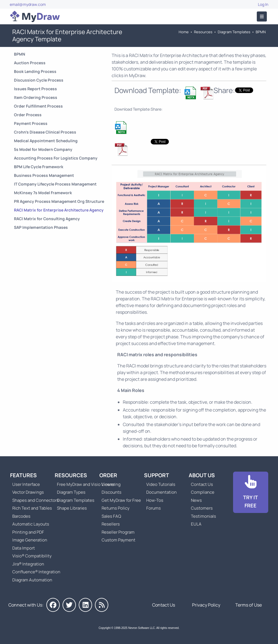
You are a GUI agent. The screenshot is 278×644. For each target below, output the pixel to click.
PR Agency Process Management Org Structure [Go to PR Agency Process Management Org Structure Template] (59, 201)
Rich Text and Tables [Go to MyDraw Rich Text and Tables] (32, 508)
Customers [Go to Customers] (202, 508)
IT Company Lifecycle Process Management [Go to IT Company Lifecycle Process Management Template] (55, 184)
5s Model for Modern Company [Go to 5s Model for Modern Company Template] (43, 149)
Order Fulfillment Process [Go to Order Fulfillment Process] (38, 106)
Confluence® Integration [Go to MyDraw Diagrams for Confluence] (36, 572)
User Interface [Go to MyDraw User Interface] (26, 484)
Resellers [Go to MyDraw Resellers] (111, 524)
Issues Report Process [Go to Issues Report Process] (35, 89)
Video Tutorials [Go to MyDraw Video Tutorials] (161, 484)
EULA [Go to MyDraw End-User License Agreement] (196, 524)
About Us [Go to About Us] (202, 475)
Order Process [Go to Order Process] (28, 115)
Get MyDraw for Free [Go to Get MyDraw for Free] (121, 500)
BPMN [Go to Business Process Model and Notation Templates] (261, 32)
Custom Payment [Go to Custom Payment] (118, 540)
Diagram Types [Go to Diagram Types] (71, 492)
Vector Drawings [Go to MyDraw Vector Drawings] (28, 492)
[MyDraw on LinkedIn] (85, 605)
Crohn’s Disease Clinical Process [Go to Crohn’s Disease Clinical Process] (45, 132)
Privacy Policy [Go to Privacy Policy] (206, 605)
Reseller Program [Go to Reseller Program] (118, 532)
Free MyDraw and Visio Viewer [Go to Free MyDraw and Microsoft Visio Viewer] (84, 484)
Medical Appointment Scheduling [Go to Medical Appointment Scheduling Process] (46, 141)
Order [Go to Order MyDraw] (108, 475)
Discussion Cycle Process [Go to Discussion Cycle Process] (39, 80)
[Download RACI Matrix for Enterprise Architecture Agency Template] (191, 93)
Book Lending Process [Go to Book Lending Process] (35, 71)
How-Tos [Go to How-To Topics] (155, 500)
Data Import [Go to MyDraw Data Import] (24, 548)
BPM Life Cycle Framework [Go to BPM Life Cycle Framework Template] (39, 167)
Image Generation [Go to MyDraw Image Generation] (30, 540)
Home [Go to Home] (184, 32)
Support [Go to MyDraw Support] (157, 475)
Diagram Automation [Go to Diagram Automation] (32, 580)
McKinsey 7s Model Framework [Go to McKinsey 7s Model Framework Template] (43, 193)
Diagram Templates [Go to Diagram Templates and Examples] (234, 32)
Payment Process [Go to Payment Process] (31, 123)
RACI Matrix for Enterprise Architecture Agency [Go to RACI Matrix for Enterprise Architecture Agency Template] (59, 210)
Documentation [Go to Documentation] (161, 492)
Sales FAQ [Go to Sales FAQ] (111, 516)
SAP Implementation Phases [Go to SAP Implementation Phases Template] (41, 227)
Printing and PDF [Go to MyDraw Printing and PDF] (28, 532)
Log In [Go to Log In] (263, 4)
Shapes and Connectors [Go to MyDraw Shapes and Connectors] (36, 500)
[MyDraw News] (102, 605)
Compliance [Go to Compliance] (203, 492)
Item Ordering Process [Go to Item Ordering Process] (36, 97)
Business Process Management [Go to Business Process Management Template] (44, 175)
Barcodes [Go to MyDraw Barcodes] (21, 516)
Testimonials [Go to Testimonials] (203, 516)
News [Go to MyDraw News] (196, 500)
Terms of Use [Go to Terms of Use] (249, 605)
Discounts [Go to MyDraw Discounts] (112, 492)
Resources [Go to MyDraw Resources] (203, 32)
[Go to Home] (35, 16)
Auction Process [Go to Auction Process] (30, 63)
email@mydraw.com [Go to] (28, 4)
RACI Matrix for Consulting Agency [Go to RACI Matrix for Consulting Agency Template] (47, 219)
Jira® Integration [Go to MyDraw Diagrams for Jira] (28, 564)
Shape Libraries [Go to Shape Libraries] (72, 508)
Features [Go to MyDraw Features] (23, 475)
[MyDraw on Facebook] (53, 605)
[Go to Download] (251, 492)
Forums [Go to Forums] (154, 508)
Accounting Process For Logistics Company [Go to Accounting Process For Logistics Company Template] (56, 158)
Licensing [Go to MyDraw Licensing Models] (111, 484)
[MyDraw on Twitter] (69, 605)
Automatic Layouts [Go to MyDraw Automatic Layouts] (31, 524)
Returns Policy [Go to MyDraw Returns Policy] (116, 508)
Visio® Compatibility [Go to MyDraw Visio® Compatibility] (32, 556)
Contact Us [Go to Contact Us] (202, 484)
